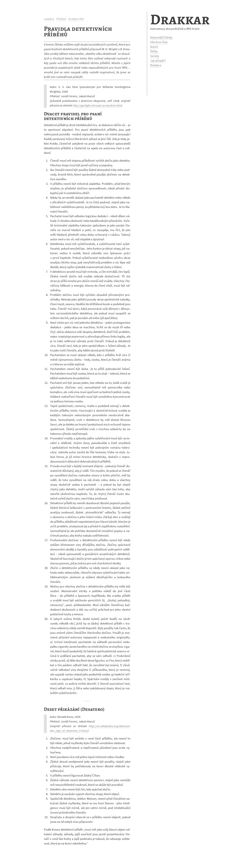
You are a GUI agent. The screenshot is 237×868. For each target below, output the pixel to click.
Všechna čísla (159, 42)
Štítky (154, 51)
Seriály (155, 56)
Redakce (156, 65)
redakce (49, 19)
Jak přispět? (158, 61)
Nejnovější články (161, 37)
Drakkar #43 (76, 19)
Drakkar (180, 19)
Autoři (154, 47)
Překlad (61, 19)
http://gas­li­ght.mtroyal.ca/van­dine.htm (97, 105)
